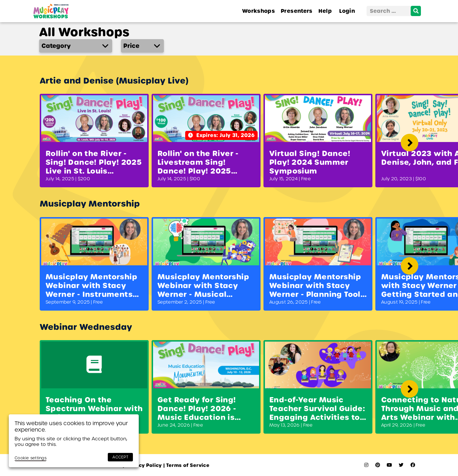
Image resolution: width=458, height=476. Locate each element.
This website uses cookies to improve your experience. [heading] (71, 426)
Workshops (259, 11)
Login (347, 11)
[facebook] (413, 465)
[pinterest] (378, 465)
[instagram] (366, 465)
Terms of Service (186, 465)
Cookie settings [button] (31, 458)
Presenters (297, 11)
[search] (416, 11)
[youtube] (389, 465)
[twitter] (401, 465)
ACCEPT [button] (120, 457)
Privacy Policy (142, 465)
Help (325, 11)
